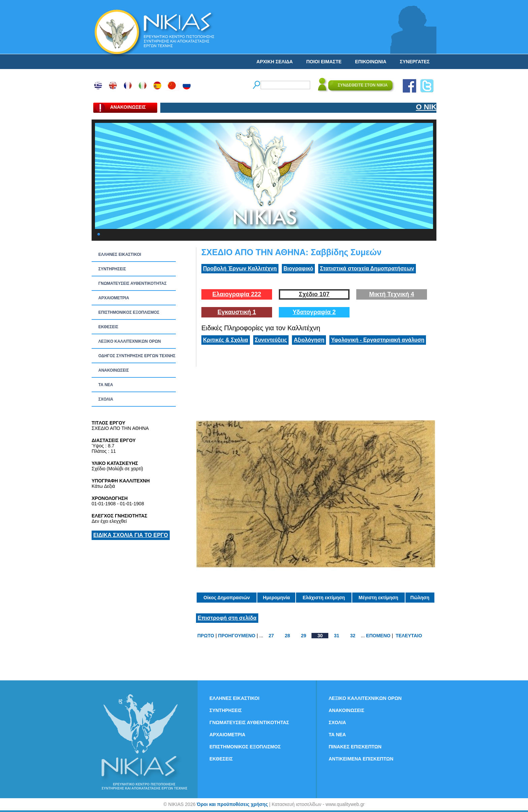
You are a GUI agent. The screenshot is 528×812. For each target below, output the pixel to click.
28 (288, 636)
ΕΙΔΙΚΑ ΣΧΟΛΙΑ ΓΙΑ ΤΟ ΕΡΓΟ (131, 535)
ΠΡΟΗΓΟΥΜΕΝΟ (237, 636)
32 (353, 636)
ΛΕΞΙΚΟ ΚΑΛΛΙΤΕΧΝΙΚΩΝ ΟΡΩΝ (130, 341)
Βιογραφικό (298, 268)
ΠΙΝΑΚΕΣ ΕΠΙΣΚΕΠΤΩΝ (355, 747)
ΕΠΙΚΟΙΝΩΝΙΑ (371, 62)
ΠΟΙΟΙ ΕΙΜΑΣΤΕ (324, 62)
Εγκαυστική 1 (237, 312)
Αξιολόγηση (309, 340)
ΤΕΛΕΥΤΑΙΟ (409, 636)
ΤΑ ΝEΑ (106, 385)
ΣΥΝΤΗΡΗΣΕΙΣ (112, 269)
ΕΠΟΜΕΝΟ (378, 636)
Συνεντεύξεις (271, 340)
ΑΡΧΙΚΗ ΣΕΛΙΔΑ (275, 62)
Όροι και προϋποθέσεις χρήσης (232, 804)
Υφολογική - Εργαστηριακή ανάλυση (378, 340)
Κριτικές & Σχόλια (226, 340)
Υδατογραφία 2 (314, 312)
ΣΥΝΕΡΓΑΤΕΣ (415, 62)
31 (337, 636)
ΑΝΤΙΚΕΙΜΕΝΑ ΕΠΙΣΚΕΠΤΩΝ (361, 759)
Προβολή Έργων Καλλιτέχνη (240, 268)
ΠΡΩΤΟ (206, 636)
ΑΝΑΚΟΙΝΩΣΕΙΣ (114, 370)
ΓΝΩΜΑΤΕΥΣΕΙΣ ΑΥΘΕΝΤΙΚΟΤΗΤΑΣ (133, 283)
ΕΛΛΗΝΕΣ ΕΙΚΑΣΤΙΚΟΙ (120, 255)
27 (271, 636)
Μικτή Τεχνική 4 (392, 294)
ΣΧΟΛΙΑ (106, 399)
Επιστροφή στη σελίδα (227, 618)
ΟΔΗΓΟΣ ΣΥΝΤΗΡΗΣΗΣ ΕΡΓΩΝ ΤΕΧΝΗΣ (137, 356)
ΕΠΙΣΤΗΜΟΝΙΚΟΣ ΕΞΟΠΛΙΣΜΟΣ (129, 312)
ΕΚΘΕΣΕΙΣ (108, 327)
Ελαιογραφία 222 (237, 294)
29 (304, 636)
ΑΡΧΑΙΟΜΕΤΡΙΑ (114, 298)
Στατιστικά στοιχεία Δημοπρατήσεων (367, 268)
